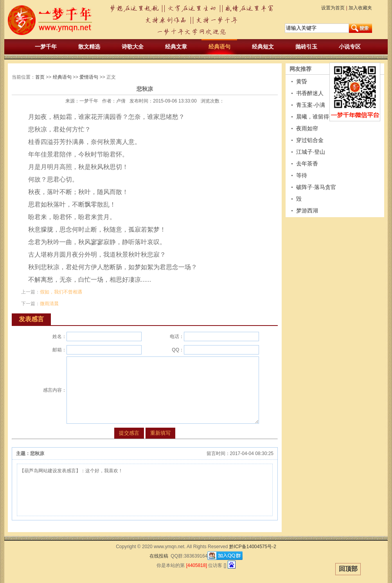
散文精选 (89, 47)
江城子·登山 (311, 152)
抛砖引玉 (306, 47)
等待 (302, 175)
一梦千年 (46, 47)
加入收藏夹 (360, 8)
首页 (40, 77)
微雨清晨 (49, 304)
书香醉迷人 (310, 93)
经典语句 (219, 47)
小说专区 (350, 47)
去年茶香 (307, 164)
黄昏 (302, 81)
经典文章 (176, 47)
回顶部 (348, 569)
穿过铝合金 (310, 140)
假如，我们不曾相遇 (61, 292)
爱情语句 (89, 77)
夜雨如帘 (307, 128)
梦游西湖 (307, 211)
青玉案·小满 (311, 105)
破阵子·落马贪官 (316, 187)
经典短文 (263, 47)
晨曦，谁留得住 (315, 117)
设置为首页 (333, 8)
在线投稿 (159, 556)
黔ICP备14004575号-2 (253, 547)
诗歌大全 (133, 47)
